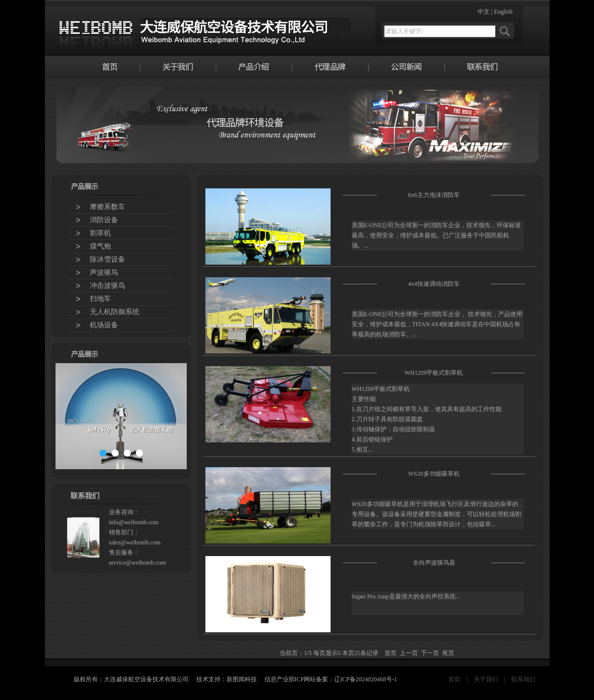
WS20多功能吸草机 (434, 474)
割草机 (100, 233)
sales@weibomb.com (135, 542)
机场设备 (104, 325)
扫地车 (100, 299)
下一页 (430, 653)
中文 (483, 12)
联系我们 (523, 679)
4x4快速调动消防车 (434, 284)
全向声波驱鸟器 (434, 563)
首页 (454, 679)
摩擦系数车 (107, 207)
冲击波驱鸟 (107, 286)
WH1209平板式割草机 (434, 373)
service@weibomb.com (138, 563)
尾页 (448, 653)
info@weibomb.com (134, 522)
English (503, 12)
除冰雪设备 (107, 259)
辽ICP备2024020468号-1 (366, 679)
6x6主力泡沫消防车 (434, 195)
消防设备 (104, 220)
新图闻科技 (242, 679)
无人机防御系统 (115, 312)
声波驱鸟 (104, 272)
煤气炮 (100, 246)
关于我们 (486, 679)
